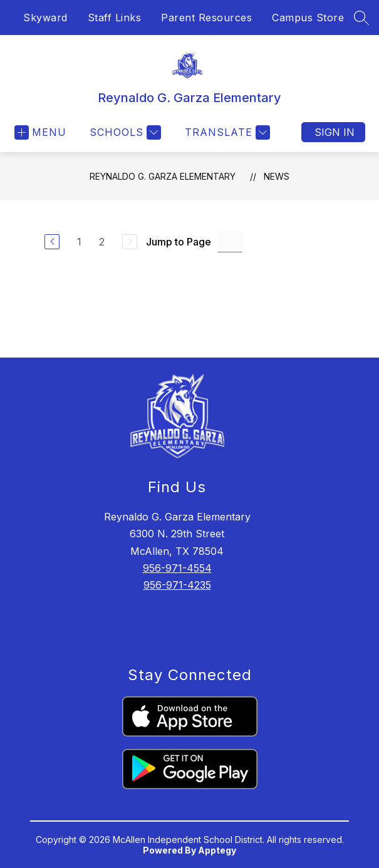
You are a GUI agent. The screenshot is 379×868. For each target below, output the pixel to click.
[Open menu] (40, 132)
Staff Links (115, 18)
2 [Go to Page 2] (102, 242)
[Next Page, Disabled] (130, 242)
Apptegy (217, 850)
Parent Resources (206, 18)
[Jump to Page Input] (230, 241)
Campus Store (308, 18)
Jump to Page (179, 242)
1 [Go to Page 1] (79, 242)
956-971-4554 (177, 568)
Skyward (45, 18)
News (277, 176)
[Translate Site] (226, 132)
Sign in (335, 132)
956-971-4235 (177, 585)
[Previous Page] (52, 242)
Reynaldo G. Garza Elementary (163, 176)
